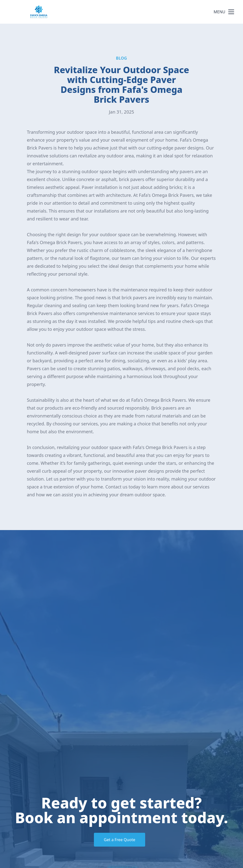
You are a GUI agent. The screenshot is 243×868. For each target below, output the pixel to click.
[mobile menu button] (231, 12)
